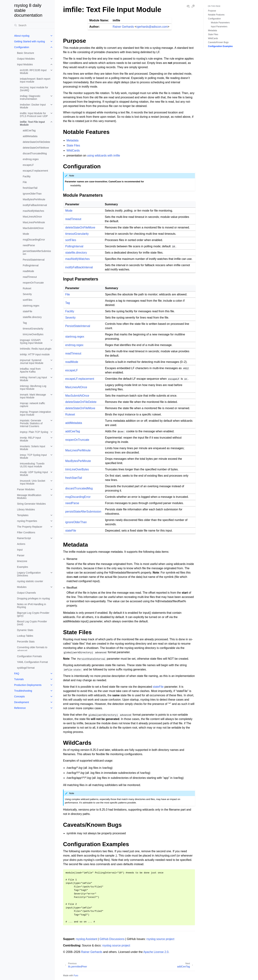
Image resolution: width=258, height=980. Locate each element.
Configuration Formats (29, 656)
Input (20, 550)
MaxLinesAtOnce (32, 217)
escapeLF (28, 165)
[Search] (33, 25)
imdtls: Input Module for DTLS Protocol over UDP (34, 115)
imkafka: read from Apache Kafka (30, 370)
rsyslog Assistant (86, 939)
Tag (25, 323)
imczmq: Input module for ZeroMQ (34, 89)
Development (22, 702)
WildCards (213, 38)
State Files (213, 34)
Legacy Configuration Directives (29, 574)
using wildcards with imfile (104, 155)
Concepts (19, 696)
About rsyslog (22, 36)
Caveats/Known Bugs (218, 42)
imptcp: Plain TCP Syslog (34, 432)
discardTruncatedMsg (35, 153)
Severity (27, 294)
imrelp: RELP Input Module (30, 439)
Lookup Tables (25, 636)
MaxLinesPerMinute (34, 222)
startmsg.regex (31, 306)
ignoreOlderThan (32, 194)
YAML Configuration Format (32, 662)
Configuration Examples (220, 46)
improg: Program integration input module (35, 413)
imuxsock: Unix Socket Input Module (33, 482)
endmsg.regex (31, 159)
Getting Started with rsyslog (29, 41)
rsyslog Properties (27, 521)
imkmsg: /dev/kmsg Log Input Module (33, 387)
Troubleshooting (23, 691)
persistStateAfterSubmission (37, 252)
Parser (21, 555)
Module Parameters (220, 23)
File (25, 182)
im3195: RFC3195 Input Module (33, 72)
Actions (21, 544)
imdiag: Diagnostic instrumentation (30, 97)
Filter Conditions (26, 532)
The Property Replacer (30, 527)
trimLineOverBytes (33, 334)
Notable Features (216, 15)
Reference (20, 708)
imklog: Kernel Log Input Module (33, 379)
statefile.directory (32, 317)
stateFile (28, 311)
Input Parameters (219, 27)
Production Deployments (28, 685)
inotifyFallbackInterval (35, 205)
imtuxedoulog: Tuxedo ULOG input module (32, 465)
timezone (22, 561)
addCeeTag (29, 130)
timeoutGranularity (33, 329)
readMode (28, 271)
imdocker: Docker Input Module (33, 106)
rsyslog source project (160, 939)
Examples (22, 567)
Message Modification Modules (29, 497)
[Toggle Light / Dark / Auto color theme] (193, 6)
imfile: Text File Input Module (32, 123)
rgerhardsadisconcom (152, 27)
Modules (22, 587)
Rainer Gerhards (123, 27)
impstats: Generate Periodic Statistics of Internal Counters (31, 423)
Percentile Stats (26, 642)
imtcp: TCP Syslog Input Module (33, 456)
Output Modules (26, 59)
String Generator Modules (31, 504)
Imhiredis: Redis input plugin (36, 349)
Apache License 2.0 (156, 952)
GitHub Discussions (112, 939)
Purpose (212, 11)
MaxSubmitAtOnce (33, 228)
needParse (29, 245)
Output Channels (26, 593)
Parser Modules (26, 489)
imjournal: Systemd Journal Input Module (32, 362)
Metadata (212, 31)
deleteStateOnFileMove (36, 148)
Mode (26, 234)
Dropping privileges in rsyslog (33, 598)
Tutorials (19, 679)
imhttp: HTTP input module (35, 354)
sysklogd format (26, 668)
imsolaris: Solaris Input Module (33, 448)
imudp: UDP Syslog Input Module (34, 474)
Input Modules (25, 64)
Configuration (22, 47)
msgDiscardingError (34, 240)
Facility (27, 176)
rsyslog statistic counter (30, 581)
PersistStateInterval (34, 260)
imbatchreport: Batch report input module (35, 80)
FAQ (17, 673)
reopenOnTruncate (33, 283)
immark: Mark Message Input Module (33, 396)
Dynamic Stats (25, 630)
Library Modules (26, 509)
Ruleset (27, 288)
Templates (23, 515)
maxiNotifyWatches (33, 211)
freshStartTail (30, 188)
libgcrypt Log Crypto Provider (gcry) (33, 614)
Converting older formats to (32, 649)
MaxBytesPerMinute (34, 199)
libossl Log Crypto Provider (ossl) (32, 623)
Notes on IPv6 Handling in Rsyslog (32, 606)
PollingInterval (31, 265)
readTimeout (30, 277)
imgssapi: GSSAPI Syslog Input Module (31, 342)
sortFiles (28, 300)
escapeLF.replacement (35, 171)
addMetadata (30, 136)
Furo (76, 976)
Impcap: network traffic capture (33, 405)
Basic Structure (26, 53)
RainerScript (24, 538)
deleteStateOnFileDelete (36, 142)
